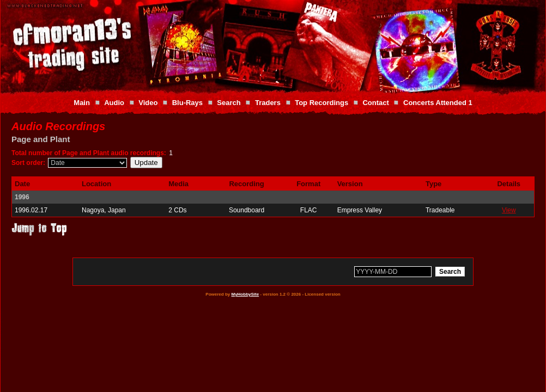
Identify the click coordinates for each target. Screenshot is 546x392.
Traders (268, 103)
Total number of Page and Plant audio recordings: (89, 153)
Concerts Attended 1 (438, 103)
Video (148, 103)
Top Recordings (321, 103)
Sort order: (28, 163)
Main (82, 103)
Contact (375, 103)
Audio (114, 103)
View (509, 210)
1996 (22, 197)
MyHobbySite (245, 294)
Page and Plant (41, 139)
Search (229, 103)
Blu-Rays (187, 103)
